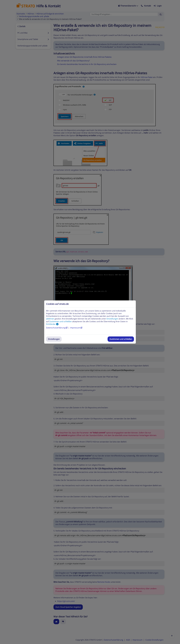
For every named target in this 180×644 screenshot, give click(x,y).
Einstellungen (54, 339)
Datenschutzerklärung (57, 328)
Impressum (76, 328)
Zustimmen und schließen (121, 339)
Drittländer (52, 324)
